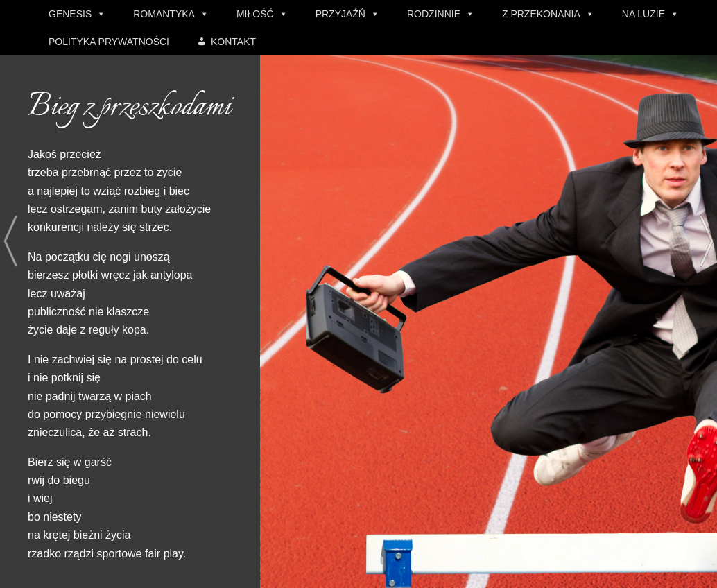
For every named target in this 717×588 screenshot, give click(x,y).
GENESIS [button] (70, 14)
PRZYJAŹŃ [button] (340, 14)
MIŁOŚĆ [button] (255, 14)
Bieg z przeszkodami (129, 107)
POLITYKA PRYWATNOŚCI (109, 42)
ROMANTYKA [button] (164, 14)
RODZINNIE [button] (434, 14)
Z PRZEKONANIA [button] (541, 14)
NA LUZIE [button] (643, 14)
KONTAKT (233, 42)
